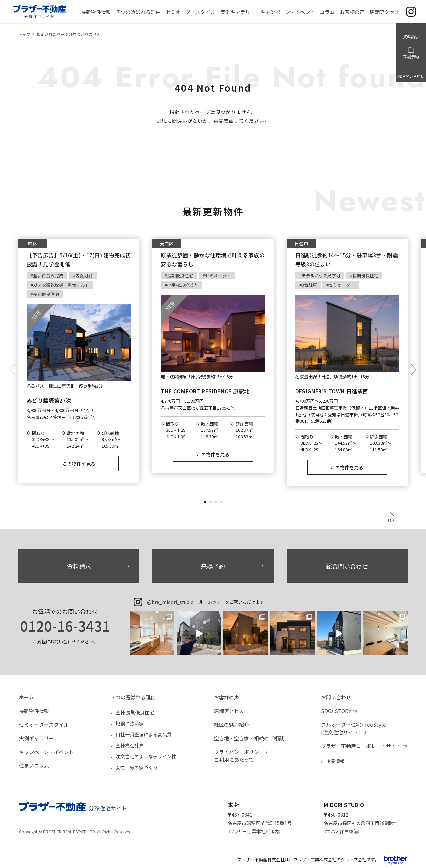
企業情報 (335, 761)
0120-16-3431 (65, 626)
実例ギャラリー (36, 738)
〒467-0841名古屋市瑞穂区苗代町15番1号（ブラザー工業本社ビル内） (260, 823)
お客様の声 (226, 697)
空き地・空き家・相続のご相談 (249, 738)
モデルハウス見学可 (321, 276)
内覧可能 (84, 276)
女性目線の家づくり (137, 767)
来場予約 (213, 566)
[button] (205, 502)
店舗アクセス (229, 711)
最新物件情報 (34, 711)
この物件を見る (79, 464)
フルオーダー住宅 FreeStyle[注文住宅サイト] (354, 728)
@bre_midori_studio (170, 602)
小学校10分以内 (182, 285)
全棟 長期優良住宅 (135, 712)
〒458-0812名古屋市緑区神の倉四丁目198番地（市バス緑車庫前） (360, 823)
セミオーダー (218, 276)
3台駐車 (309, 285)
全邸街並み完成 (48, 276)
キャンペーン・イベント (46, 752)
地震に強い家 (130, 723)
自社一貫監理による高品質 (144, 734)
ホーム (26, 697)
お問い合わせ (336, 697)
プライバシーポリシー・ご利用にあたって (241, 756)
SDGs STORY (336, 711)
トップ (24, 34)
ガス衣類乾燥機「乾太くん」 (61, 285)
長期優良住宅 (46, 294)
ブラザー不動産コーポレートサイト (361, 746)
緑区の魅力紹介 (231, 724)
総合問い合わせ (347, 566)
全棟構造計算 (130, 745)
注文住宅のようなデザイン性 (146, 756)
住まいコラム (34, 765)
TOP (390, 520)
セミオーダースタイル (44, 724)
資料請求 (79, 566)
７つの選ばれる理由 (133, 697)
